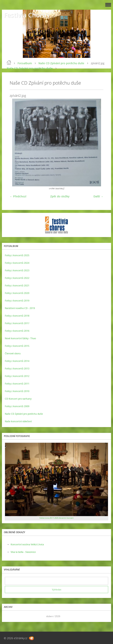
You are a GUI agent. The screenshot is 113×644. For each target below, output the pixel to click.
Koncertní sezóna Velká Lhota (27, 544)
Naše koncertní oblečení (18, 421)
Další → (98, 196)
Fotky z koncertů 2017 (17, 323)
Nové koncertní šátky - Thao (20, 338)
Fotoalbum (25, 63)
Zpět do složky (60, 196)
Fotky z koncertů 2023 (17, 270)
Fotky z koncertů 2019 (17, 301)
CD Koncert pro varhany (18, 399)
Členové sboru (13, 353)
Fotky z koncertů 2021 (17, 286)
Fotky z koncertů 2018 (17, 316)
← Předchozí (18, 196)
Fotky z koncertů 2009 (17, 406)
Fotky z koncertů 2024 (17, 263)
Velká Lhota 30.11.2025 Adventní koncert (56, 518)
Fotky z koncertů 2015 (17, 346)
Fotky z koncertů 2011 (17, 384)
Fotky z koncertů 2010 (17, 391)
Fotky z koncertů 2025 (17, 255)
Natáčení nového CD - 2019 (20, 308)
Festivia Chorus (27, 15)
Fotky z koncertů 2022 (17, 278)
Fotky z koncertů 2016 (17, 331)
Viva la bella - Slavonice (23, 552)
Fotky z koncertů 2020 (17, 293)
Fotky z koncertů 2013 (17, 369)
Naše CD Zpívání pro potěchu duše (61, 63)
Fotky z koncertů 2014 (17, 361)
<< (9, 616)
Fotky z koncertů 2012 (17, 376)
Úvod (9, 63)
